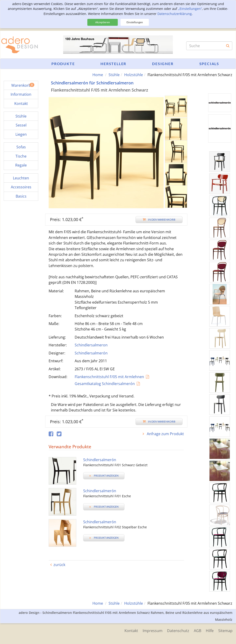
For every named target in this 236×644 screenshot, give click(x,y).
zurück (59, 565)
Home (98, 75)
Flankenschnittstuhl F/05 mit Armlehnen (109, 377)
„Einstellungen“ (190, 9)
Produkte (63, 64)
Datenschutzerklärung (175, 14)
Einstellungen (135, 22)
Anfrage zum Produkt (165, 434)
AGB (198, 631)
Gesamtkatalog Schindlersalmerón (105, 384)
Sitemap (225, 631)
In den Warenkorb (159, 220)
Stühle (114, 75)
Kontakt (131, 631)
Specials (209, 64)
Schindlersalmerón (91, 353)
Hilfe (210, 631)
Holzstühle (134, 75)
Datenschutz (178, 631)
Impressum (153, 631)
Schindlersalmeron (91, 345)
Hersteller (113, 64)
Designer (163, 64)
